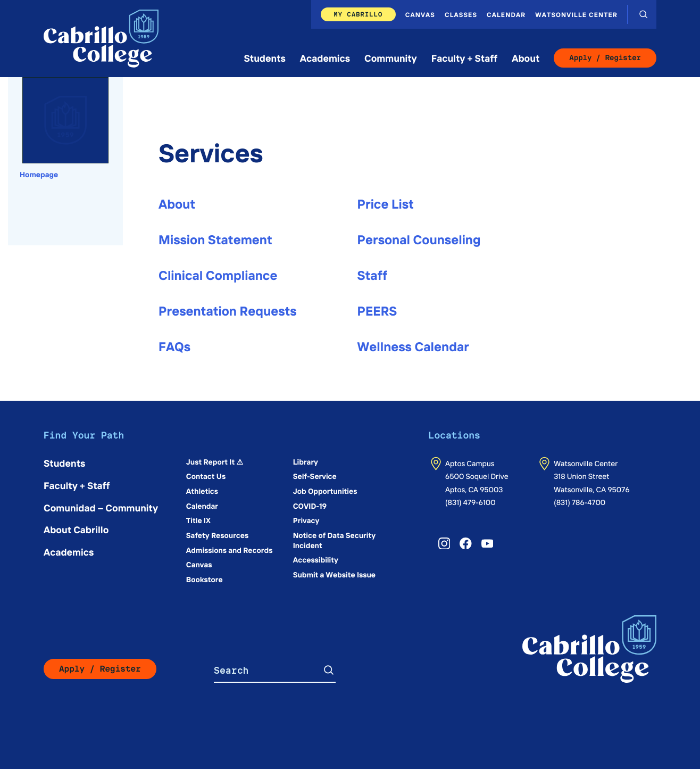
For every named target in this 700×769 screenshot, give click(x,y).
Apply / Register (605, 58)
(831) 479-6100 (470, 502)
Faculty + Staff (465, 58)
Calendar (506, 14)
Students (265, 58)
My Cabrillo (358, 14)
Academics (325, 58)
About (526, 58)
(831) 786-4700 (580, 502)
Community (391, 58)
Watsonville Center (576, 14)
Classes (461, 14)
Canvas (420, 14)
